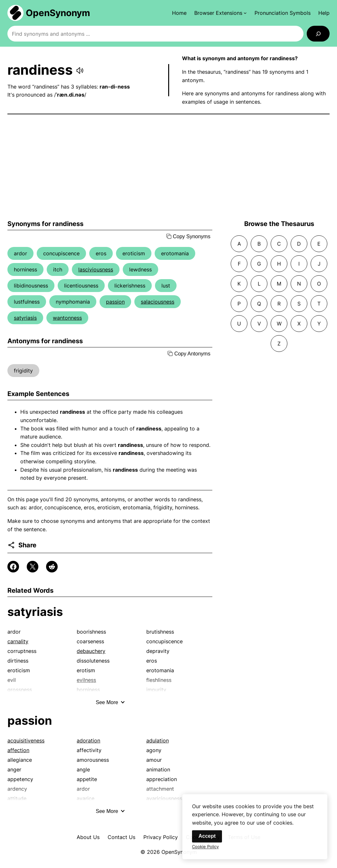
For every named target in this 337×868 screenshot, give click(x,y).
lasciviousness (96, 269)
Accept (207, 841)
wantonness (67, 318)
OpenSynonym (58, 13)
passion (115, 302)
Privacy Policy (161, 837)
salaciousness (158, 302)
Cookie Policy (205, 852)
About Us (88, 837)
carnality (18, 641)
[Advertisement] (168, 167)
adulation (158, 741)
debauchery (91, 651)
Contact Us (121, 837)
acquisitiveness (26, 741)
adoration (88, 741)
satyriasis (25, 318)
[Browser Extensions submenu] (221, 13)
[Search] (318, 34)
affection (18, 750)
